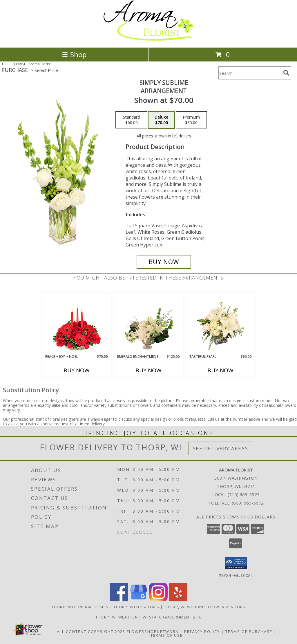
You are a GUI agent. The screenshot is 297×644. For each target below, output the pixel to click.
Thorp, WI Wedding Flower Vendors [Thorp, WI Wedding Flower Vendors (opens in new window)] (205, 607)
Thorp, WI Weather (117, 617)
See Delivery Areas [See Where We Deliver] (221, 448)
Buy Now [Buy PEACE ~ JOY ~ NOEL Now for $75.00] (77, 370)
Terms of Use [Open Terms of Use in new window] (167, 635)
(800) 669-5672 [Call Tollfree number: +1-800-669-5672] (248, 503)
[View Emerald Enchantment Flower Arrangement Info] (149, 323)
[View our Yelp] (178, 599)
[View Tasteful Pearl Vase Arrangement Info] (221, 323)
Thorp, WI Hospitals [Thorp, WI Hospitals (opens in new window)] (136, 607)
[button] (236, 563)
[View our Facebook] (119, 599)
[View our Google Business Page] (139, 599)
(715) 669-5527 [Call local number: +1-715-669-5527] (244, 494)
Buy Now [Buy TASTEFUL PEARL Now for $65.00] (220, 370)
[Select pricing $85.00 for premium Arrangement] (191, 120)
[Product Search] (250, 73)
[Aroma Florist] (148, 39)
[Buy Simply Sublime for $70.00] (164, 262)
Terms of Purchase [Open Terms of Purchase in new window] (249, 631)
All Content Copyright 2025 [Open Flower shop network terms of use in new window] (91, 631)
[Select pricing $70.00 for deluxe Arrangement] (161, 120)
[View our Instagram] (158, 599)
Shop (74, 54)
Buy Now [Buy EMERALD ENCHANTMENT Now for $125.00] (148, 370)
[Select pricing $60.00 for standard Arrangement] (131, 120)
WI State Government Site (172, 617)
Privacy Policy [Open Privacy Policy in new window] (202, 631)
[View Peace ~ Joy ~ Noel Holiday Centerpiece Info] (77, 323)
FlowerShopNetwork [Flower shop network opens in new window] (153, 631)
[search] (286, 73)
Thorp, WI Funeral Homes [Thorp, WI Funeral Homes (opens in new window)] (80, 607)
